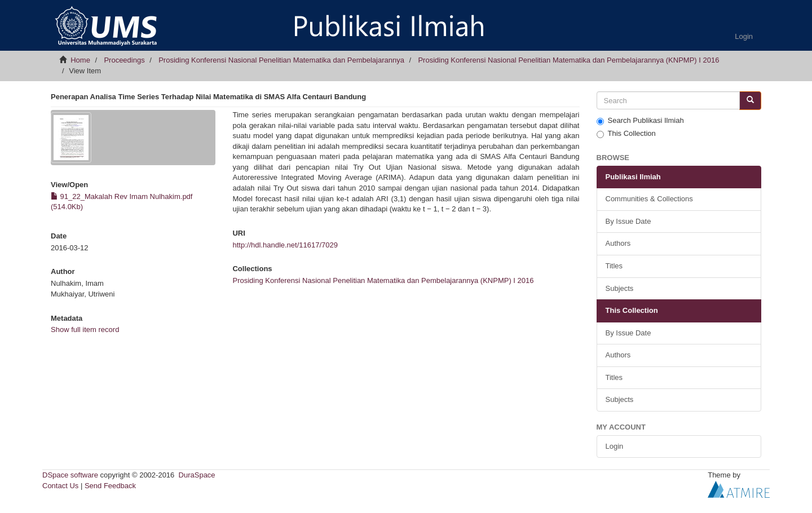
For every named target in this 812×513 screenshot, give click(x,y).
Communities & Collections (649, 199)
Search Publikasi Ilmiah (640, 121)
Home (80, 60)
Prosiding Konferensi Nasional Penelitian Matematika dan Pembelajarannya (281, 60)
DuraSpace (197, 475)
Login (615, 446)
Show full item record (85, 330)
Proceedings (124, 60)
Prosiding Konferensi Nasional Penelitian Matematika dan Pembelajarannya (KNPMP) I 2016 (568, 60)
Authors (618, 243)
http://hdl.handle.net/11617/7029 (285, 245)
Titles (614, 266)
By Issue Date (628, 221)
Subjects (620, 288)
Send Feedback (110, 486)
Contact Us (60, 486)
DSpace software (70, 475)
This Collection (626, 134)
